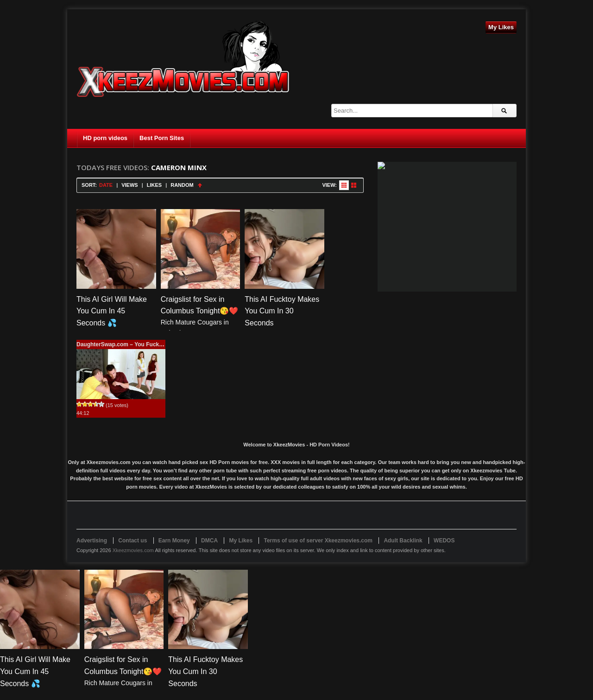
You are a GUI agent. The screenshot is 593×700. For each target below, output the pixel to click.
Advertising (92, 541)
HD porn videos (105, 138)
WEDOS (444, 541)
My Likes (501, 27)
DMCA (209, 541)
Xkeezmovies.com (133, 550)
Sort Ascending (200, 185)
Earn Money (174, 541)
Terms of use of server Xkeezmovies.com (318, 541)
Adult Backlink (403, 541)
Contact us (132, 541)
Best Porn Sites (162, 138)
